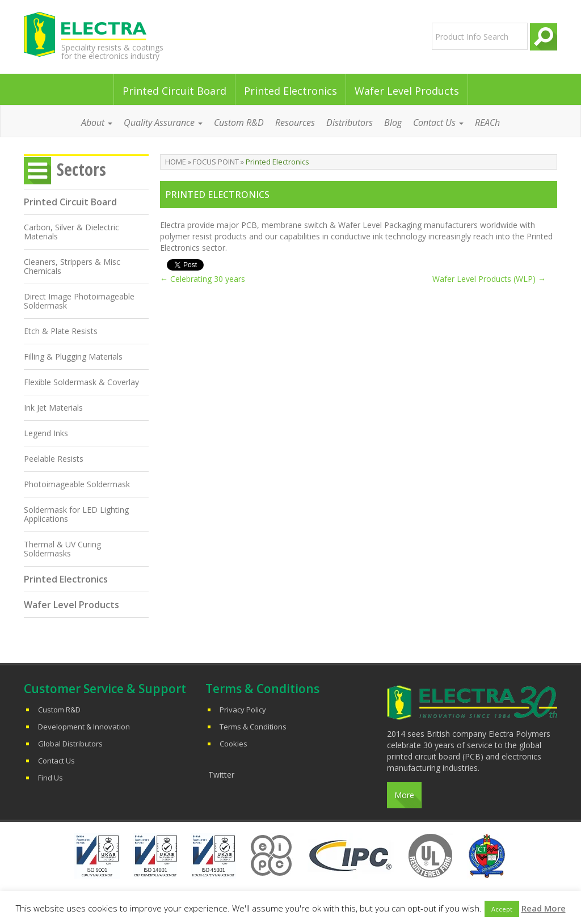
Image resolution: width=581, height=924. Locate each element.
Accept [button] (502, 909)
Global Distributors (70, 744)
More (404, 795)
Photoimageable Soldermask (77, 484)
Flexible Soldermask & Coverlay (81, 382)
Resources (295, 123)
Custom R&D (239, 123)
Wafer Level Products (407, 91)
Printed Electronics (290, 91)
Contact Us (438, 123)
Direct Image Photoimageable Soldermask (79, 301)
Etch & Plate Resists (61, 331)
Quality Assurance (163, 123)
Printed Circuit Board (174, 91)
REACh (487, 123)
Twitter (221, 775)
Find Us (50, 778)
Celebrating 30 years (203, 279)
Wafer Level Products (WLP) (489, 279)
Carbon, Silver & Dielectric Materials (71, 232)
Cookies (233, 744)
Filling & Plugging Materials (73, 356)
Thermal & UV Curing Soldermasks (62, 549)
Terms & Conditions (253, 727)
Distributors (350, 123)
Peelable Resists (54, 459)
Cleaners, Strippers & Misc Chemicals (72, 266)
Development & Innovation (84, 727)
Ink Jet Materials (53, 408)
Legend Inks (46, 433)
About (97, 123)
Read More (544, 908)
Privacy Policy (243, 710)
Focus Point (216, 162)
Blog (393, 123)
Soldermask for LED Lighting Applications (76, 514)
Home (176, 162)
